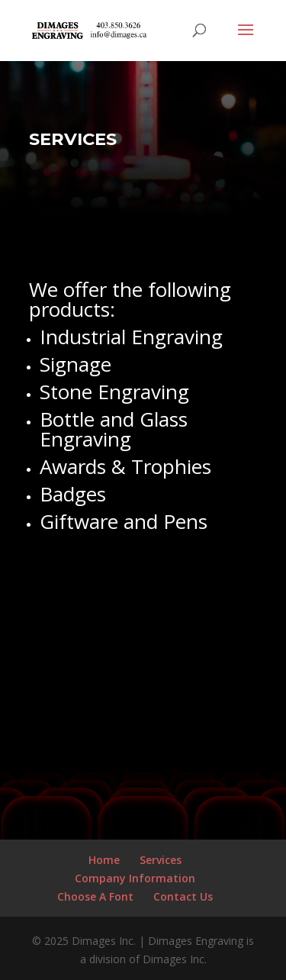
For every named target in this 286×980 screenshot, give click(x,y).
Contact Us (183, 896)
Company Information (135, 878)
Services (161, 860)
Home (104, 860)
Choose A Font (95, 896)
